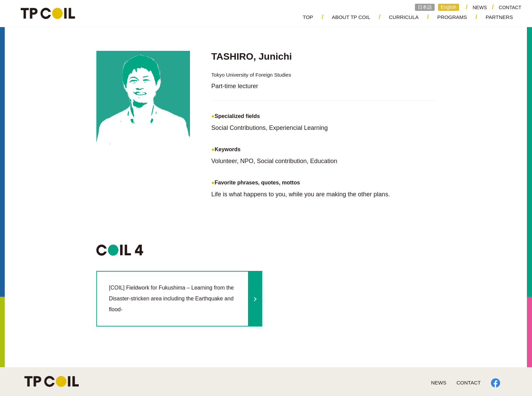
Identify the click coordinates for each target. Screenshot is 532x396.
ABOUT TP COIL (351, 17)
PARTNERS (499, 17)
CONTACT (510, 7)
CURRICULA (404, 17)
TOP (308, 17)
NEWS (480, 7)
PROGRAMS (452, 17)
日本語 (425, 7)
